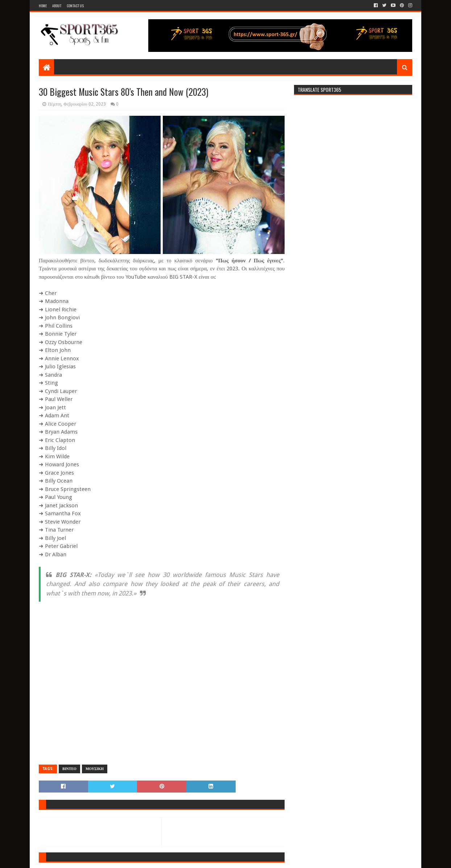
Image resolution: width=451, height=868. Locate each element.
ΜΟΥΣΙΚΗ (95, 769)
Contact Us (75, 6)
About (57, 6)
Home (43, 6)
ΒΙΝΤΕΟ (69, 769)
